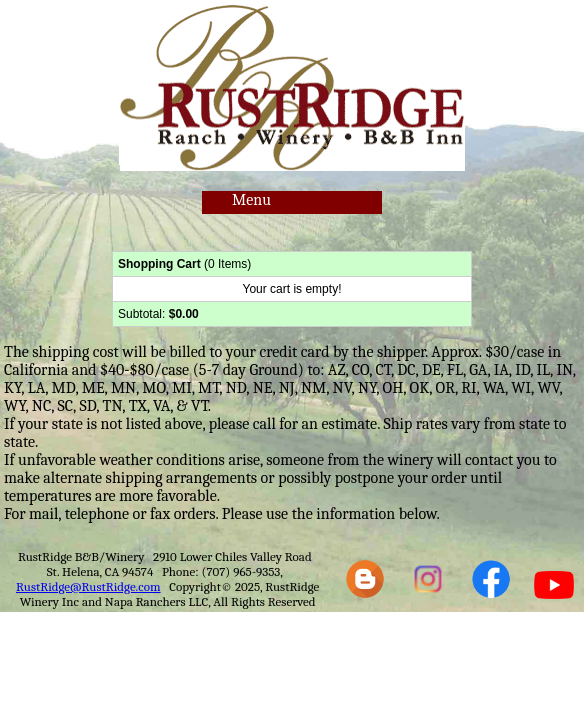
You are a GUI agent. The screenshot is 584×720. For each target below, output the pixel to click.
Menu (251, 200)
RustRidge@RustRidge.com (88, 586)
